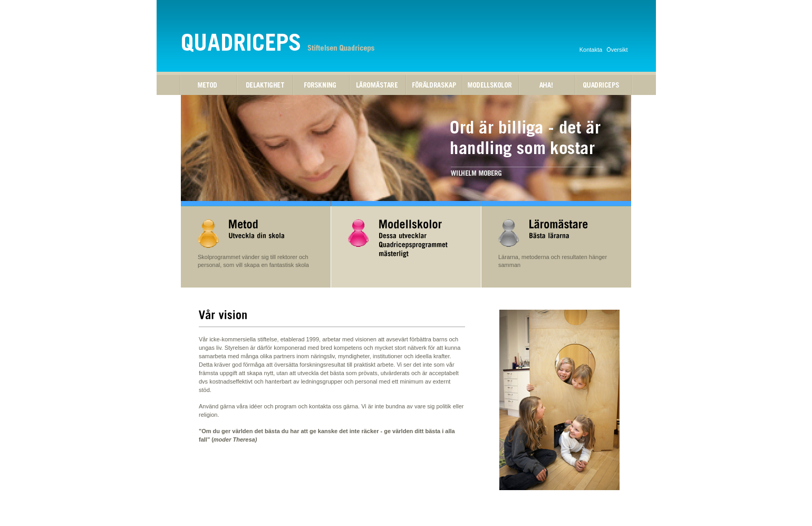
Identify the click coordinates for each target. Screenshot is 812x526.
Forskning (321, 85)
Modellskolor (491, 85)
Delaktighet (265, 85)
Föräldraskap (434, 85)
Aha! (547, 85)
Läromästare (378, 85)
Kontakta (591, 50)
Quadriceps (603, 85)
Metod (209, 85)
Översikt (617, 50)
